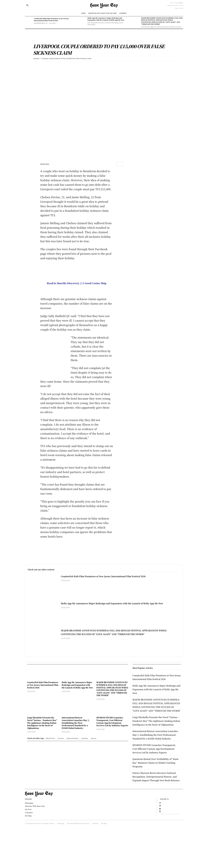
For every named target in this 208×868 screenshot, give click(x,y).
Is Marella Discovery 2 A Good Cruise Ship (80, 283)
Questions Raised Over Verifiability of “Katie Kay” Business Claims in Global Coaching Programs (155, 788)
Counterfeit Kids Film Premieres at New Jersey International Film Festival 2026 (51, 19)
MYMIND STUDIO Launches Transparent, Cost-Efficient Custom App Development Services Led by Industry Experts (112, 721)
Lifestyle (36, 58)
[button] (27, 5)
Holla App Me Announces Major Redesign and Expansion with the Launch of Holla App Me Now (106, 19)
